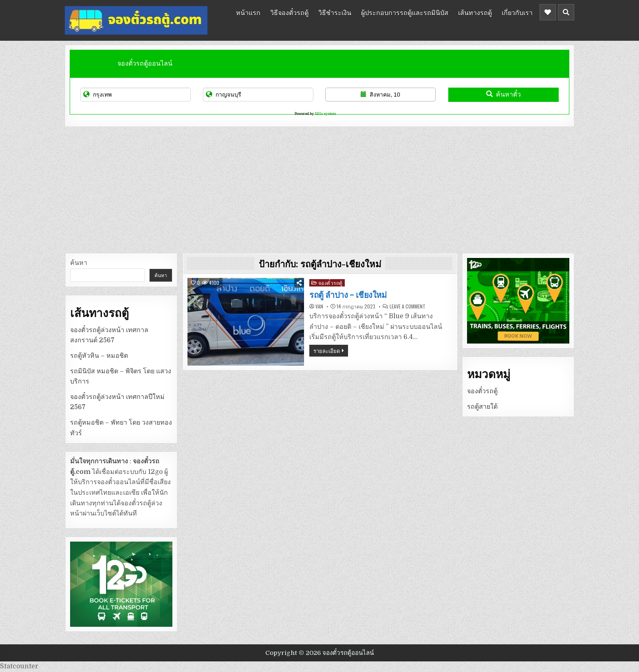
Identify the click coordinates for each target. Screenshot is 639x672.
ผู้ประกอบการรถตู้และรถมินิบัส (405, 12)
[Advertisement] (319, 188)
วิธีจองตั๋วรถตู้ (289, 12)
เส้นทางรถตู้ (475, 12)
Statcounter (19, 666)
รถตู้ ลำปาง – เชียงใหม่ (348, 295)
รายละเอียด (327, 350)
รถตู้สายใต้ (482, 407)
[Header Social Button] (548, 12)
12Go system (325, 114)
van (319, 306)
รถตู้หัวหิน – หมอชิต (99, 356)
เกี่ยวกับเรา (517, 12)
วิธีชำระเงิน (335, 12)
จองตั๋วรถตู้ (331, 283)
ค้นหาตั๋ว (503, 94)
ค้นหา (79, 263)
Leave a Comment (408, 306)
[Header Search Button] (566, 12)
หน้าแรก (248, 12)
